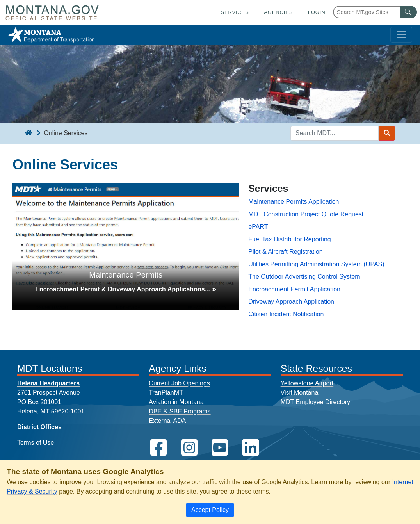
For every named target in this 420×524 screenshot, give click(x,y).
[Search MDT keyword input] (335, 133)
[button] (29, 246)
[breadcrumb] (28, 133)
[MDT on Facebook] (158, 448)
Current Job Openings (179, 383)
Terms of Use (36, 443)
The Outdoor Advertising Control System (304, 277)
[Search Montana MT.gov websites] (375, 12)
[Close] (210, 510)
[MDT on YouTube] (220, 448)
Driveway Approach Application (291, 302)
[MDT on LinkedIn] (251, 448)
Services (235, 12)
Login (317, 12)
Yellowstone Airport (307, 383)
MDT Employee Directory (315, 402)
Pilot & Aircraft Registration (285, 252)
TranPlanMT (166, 393)
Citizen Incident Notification (286, 314)
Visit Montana (300, 393)
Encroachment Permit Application (294, 289)
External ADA (167, 421)
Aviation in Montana (176, 402)
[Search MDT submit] (387, 133)
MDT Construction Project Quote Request (306, 214)
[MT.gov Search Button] (408, 12)
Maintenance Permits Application (294, 202)
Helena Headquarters (48, 383)
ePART (258, 227)
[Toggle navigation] (401, 35)
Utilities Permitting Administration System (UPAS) (316, 264)
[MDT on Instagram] (189, 448)
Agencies (278, 12)
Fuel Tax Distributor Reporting (289, 239)
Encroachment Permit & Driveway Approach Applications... (123, 289)
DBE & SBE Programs (180, 411)
